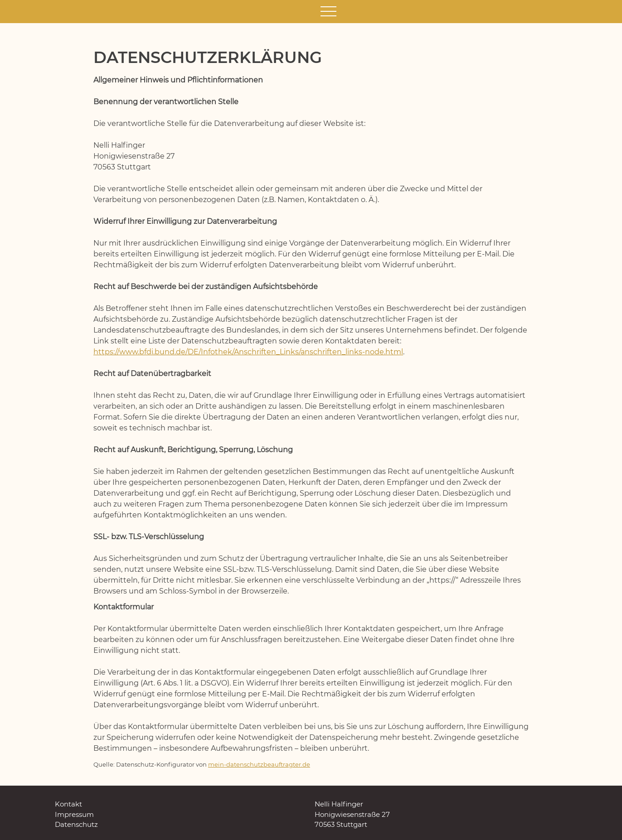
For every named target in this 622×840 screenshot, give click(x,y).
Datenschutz (76, 824)
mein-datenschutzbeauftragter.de (259, 765)
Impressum (74, 814)
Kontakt (68, 804)
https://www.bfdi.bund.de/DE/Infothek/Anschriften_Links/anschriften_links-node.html (248, 352)
